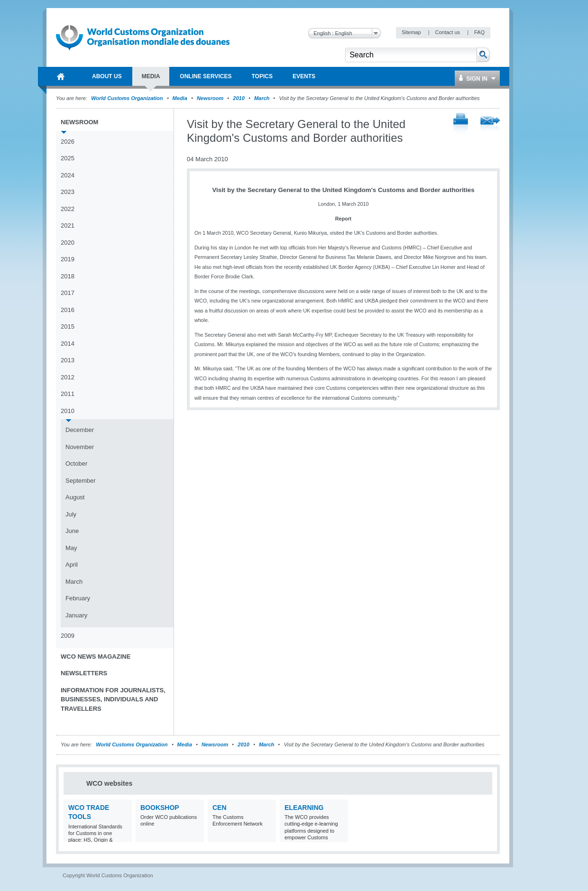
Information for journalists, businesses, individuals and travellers (113, 699)
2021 (68, 225)
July (71, 514)
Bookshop (160, 808)
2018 (68, 276)
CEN (220, 808)
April (72, 565)
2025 (68, 158)
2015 (68, 326)
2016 (68, 310)
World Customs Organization (128, 98)
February (78, 598)
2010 (239, 98)
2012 (68, 377)
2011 (68, 394)
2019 (68, 259)
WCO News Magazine (96, 657)
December (80, 430)
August (75, 497)
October (76, 464)
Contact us (448, 32)
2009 (68, 636)
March (262, 98)
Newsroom (210, 98)
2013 (68, 360)
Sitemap (412, 32)
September (81, 481)
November (80, 447)
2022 (68, 209)
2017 (68, 293)
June (72, 531)
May (71, 548)
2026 (68, 142)
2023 (68, 192)
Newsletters (84, 673)
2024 (68, 175)
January (76, 615)
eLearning (304, 808)
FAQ (479, 32)
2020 (68, 243)
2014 (68, 344)
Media (180, 98)
